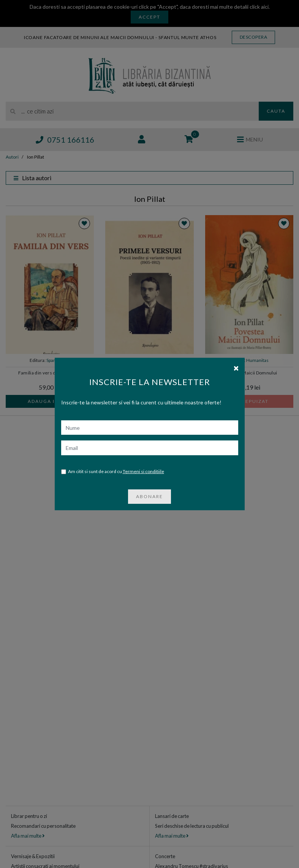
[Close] (236, 361)
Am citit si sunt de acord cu (113, 465)
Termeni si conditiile (143, 464)
